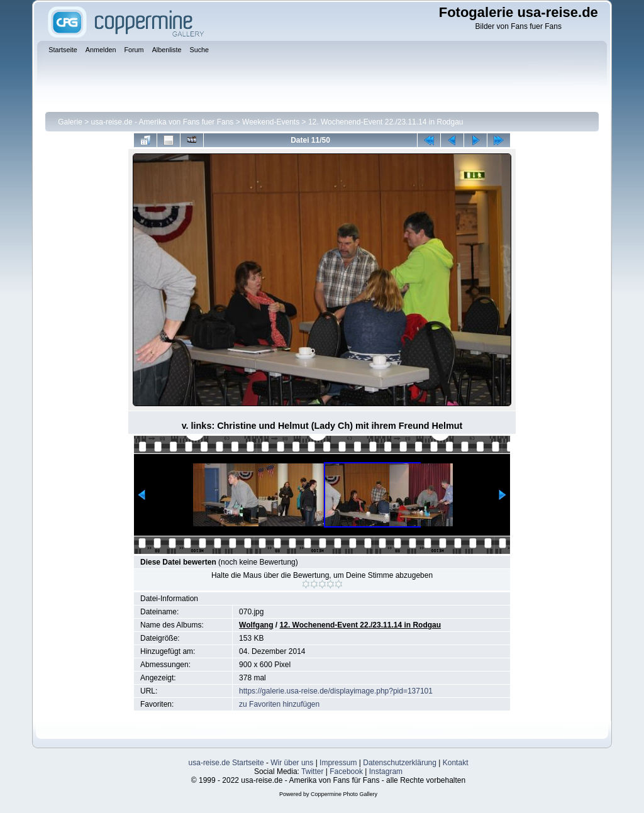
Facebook (346, 772)
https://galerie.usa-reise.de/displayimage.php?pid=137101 (336, 691)
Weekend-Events (271, 122)
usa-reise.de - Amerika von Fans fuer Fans (163, 122)
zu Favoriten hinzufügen (279, 704)
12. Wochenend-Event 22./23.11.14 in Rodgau (386, 122)
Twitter (312, 772)
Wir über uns (292, 763)
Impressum (338, 763)
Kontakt (456, 763)
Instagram (386, 772)
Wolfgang (256, 625)
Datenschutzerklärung (400, 763)
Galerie (70, 122)
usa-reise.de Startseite (226, 763)
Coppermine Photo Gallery (344, 794)
